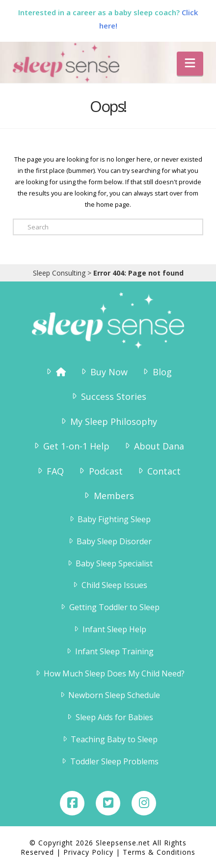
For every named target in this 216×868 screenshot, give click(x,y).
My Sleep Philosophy (108, 421)
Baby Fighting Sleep (109, 519)
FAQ (50, 471)
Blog (156, 372)
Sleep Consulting (59, 273)
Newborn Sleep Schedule (109, 695)
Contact (158, 471)
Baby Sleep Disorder (109, 541)
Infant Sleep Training (109, 651)
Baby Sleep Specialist (109, 563)
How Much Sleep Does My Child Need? (109, 673)
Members (108, 496)
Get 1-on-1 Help (71, 446)
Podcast (100, 471)
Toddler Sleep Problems (109, 761)
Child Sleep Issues (109, 585)
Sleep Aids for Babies (109, 717)
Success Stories (108, 396)
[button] (190, 64)
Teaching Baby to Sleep (109, 739)
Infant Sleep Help (109, 629)
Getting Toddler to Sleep (109, 607)
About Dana (153, 446)
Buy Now (103, 372)
